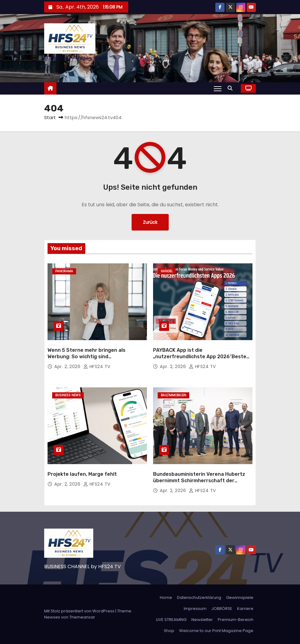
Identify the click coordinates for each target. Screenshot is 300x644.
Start (50, 117)
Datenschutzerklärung (199, 597)
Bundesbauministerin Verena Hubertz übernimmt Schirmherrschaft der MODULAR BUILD (199, 481)
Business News (68, 395)
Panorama (64, 271)
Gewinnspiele (240, 597)
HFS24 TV (97, 367)
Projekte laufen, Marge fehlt (82, 474)
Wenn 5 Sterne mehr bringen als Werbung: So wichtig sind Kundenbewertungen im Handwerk (90, 357)
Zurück (150, 222)
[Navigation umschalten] (218, 88)
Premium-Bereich (236, 620)
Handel (167, 271)
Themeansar (82, 617)
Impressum (195, 609)
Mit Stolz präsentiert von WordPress (80, 611)
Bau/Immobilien (173, 395)
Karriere (245, 609)
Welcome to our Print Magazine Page (216, 631)
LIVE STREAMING (171, 620)
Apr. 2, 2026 (68, 367)
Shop (169, 631)
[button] (232, 88)
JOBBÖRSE (222, 609)
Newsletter (202, 620)
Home (166, 597)
